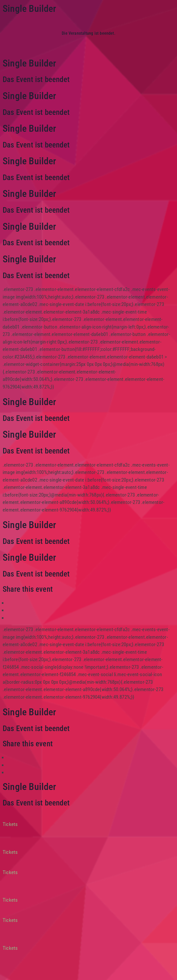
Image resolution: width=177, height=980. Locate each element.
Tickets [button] (10, 824)
